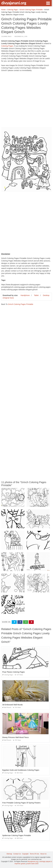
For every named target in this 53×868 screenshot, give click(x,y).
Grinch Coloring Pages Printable (21, 304)
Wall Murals (7, 707)
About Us (43, 854)
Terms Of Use (34, 854)
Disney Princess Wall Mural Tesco (15, 737)
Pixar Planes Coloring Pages (13, 672)
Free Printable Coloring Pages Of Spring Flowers (21, 803)
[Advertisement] (26, 100)
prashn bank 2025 (32, 864)
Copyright (25, 854)
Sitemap (9, 854)
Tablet (36, 295)
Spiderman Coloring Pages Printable (16, 835)
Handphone (25, 295)
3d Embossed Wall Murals (12, 705)
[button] (48, 3)
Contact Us (17, 854)
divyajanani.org (14, 3)
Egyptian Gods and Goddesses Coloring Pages (21, 770)
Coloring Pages (6, 37)
